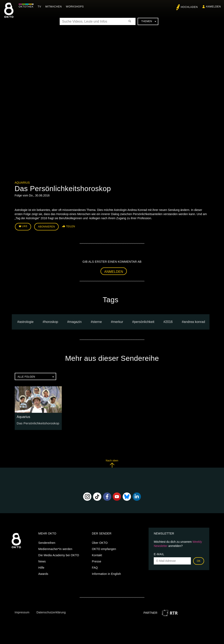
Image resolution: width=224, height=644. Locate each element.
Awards (43, 573)
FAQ (95, 566)
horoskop (51, 321)
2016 (169, 321)
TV (41, 7)
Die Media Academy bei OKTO (59, 554)
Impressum (22, 611)
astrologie (26, 321)
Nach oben (112, 462)
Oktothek (27, 7)
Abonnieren (46, 226)
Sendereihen (47, 542)
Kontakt (97, 554)
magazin (75, 321)
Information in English (106, 573)
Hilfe (41, 566)
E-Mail (159, 553)
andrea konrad (194, 321)
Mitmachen (55, 7)
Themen (149, 21)
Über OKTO (100, 542)
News (42, 560)
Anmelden (114, 270)
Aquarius (22, 183)
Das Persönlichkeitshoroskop (36, 422)
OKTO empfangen (104, 548)
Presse (96, 560)
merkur (118, 321)
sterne (97, 321)
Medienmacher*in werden (55, 548)
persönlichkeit (144, 321)
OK (199, 560)
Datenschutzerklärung (51, 611)
